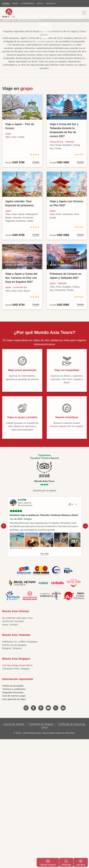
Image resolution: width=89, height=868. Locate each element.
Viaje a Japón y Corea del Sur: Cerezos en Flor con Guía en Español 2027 (21, 298)
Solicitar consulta (48, 863)
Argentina (51, 3)
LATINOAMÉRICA (28, 3)
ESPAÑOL (6, 3)
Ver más (44, 573)
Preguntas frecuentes (13, 712)
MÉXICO (40, 3)
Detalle (36, 182)
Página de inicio (9, 40)
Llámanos (81, 863)
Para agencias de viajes (14, 719)
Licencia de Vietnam (14, 744)
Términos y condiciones (14, 709)
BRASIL (15, 3)
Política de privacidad (13, 706)
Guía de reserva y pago (14, 716)
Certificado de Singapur (41, 744)
